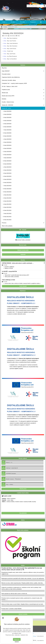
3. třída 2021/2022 (7, 201)
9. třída (4, 59)
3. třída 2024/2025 (7, 117)
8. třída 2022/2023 (7, 189)
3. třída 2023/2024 (7, 145)
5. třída (4, 49)
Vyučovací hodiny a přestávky (24, 240)
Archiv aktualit (23, 286)
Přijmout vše (17, 639)
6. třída (4, 51)
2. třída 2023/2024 (7, 142)
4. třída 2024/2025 (7, 121)
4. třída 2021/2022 (7, 204)
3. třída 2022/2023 (7, 173)
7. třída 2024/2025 (7, 130)
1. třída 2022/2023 (7, 167)
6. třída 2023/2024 (7, 155)
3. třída (4, 43)
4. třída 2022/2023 (7, 176)
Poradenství (34, 22)
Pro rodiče (23, 22)
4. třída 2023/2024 (7, 148)
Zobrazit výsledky (23, 614)
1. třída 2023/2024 (7, 139)
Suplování (23, 254)
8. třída (4, 56)
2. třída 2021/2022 (7, 198)
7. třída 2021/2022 (7, 214)
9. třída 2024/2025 (7, 136)
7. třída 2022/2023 (7, 186)
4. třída (4, 46)
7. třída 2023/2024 (7, 158)
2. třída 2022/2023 (7, 170)
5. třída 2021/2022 (7, 207)
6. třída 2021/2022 (7, 210)
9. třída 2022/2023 (7, 192)
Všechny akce (23, 489)
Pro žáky (14, 22)
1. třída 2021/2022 (7, 195)
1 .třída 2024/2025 (7, 111)
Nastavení (17, 642)
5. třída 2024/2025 (7, 124)
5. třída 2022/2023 (7, 179)
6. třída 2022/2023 (7, 183)
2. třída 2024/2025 (7, 114)
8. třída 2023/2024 (7, 161)
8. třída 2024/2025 (7, 133)
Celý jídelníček (23, 513)
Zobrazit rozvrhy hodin (23, 250)
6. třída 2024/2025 (7, 127)
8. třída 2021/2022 (7, 217)
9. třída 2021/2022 (7, 220)
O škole (4, 22)
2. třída (4, 41)
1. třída (4, 38)
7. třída (4, 54)
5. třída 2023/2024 (7, 152)
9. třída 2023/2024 (7, 164)
